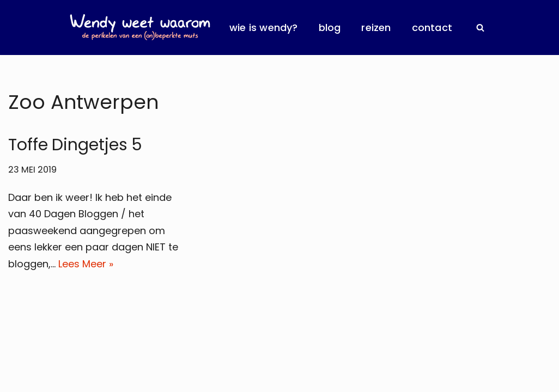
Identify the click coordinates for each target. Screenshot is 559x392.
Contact (432, 27)
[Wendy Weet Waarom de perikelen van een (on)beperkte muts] (140, 27)
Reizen (376, 27)
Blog (330, 27)
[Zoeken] (480, 27)
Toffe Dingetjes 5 (75, 145)
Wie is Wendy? (264, 27)
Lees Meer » (86, 264)
